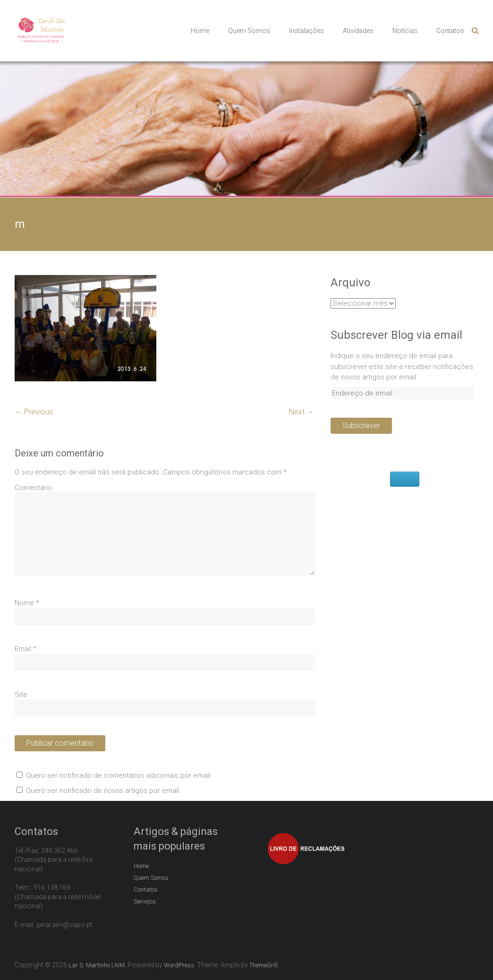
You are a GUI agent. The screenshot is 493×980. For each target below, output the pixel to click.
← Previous (34, 412)
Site (21, 695)
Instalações (306, 31)
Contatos (450, 31)
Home (200, 31)
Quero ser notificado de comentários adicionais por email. (119, 775)
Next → (302, 412)
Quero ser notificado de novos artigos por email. (103, 791)
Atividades (358, 31)
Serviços (145, 901)
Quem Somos (249, 31)
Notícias (405, 31)
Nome (27, 603)
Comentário (33, 488)
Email (25, 649)
